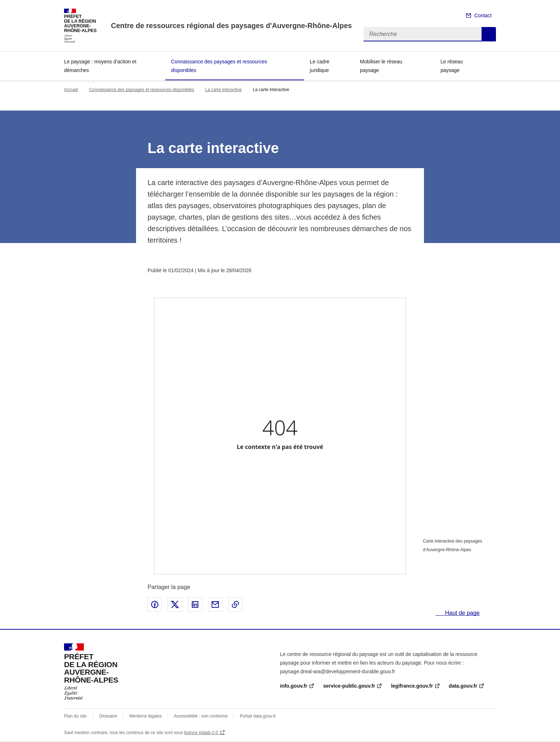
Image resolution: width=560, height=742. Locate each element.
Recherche (489, 34)
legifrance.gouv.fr (412, 686)
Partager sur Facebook (155, 604)
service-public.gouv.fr (349, 686)
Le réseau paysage (452, 66)
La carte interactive (223, 90)
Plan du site (75, 716)
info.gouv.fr (294, 686)
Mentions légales (145, 716)
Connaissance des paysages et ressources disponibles (219, 66)
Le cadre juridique (320, 66)
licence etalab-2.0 (201, 733)
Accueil (71, 90)
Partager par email (215, 604)
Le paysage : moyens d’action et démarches (100, 66)
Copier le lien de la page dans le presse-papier (235, 604)
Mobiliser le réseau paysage (381, 66)
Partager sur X (175, 604)
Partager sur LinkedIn (195, 604)
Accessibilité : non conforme (201, 716)
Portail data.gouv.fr (258, 716)
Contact (483, 15)
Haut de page (462, 613)
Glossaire (108, 716)
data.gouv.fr (463, 686)
